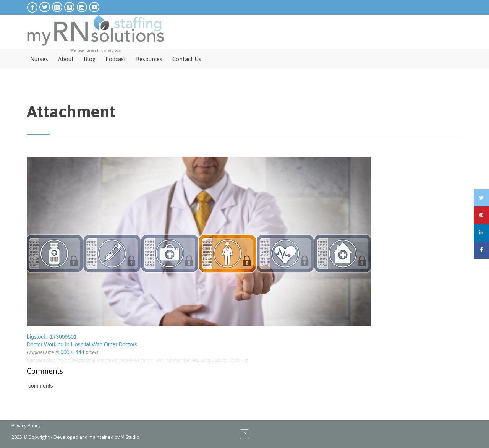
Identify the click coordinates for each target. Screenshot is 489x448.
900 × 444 (72, 352)
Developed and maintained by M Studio (96, 437)
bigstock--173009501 (52, 337)
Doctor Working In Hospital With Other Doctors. (83, 344)
